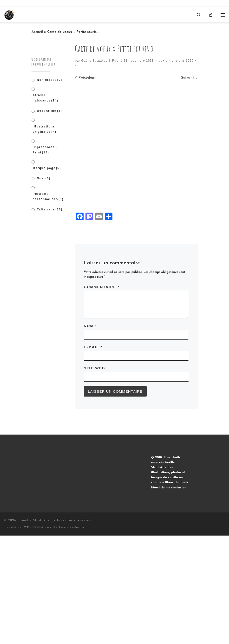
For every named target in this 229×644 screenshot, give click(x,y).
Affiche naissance (46, 98)
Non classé (49, 80)
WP (26, 636)
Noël (44, 178)
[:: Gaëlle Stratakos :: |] (9, 15)
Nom (90, 434)
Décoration (49, 111)
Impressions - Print (45, 150)
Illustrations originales (45, 129)
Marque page (47, 168)
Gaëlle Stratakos (94, 61)
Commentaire (102, 395)
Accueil (37, 32)
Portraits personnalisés (48, 197)
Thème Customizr (72, 636)
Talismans (50, 209)
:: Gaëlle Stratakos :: (35, 629)
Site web (95, 476)
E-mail (93, 455)
